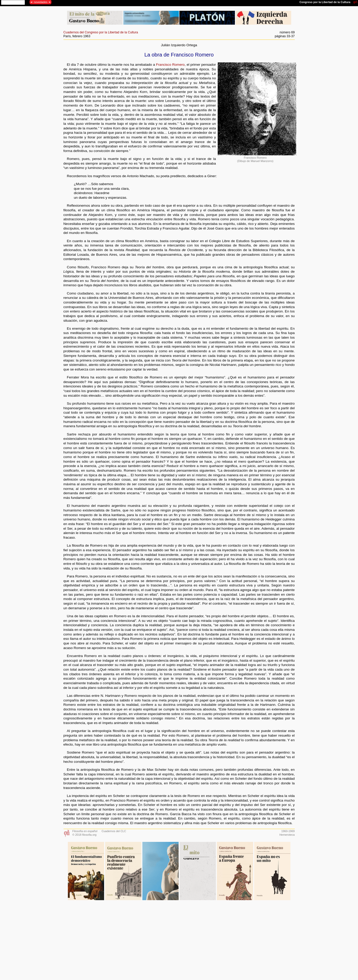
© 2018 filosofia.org (85, 835)
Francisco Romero (170, 65)
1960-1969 (288, 831)
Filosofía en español (85, 831)
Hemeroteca (287, 835)
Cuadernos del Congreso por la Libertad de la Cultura (101, 32)
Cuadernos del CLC (114, 831)
